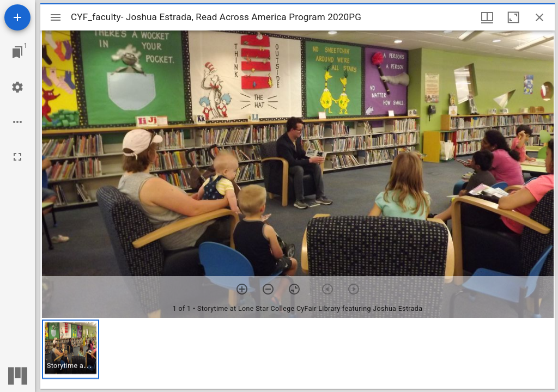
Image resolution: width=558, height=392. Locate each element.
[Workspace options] (17, 122)
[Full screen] (17, 157)
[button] (71, 349)
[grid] (298, 353)
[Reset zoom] (294, 289)
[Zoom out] (268, 289)
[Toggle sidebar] (56, 17)
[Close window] (539, 17)
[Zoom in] (242, 289)
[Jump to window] (17, 52)
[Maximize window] (513, 17)
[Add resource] (17, 17)
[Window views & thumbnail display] (487, 17)
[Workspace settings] (17, 87)
